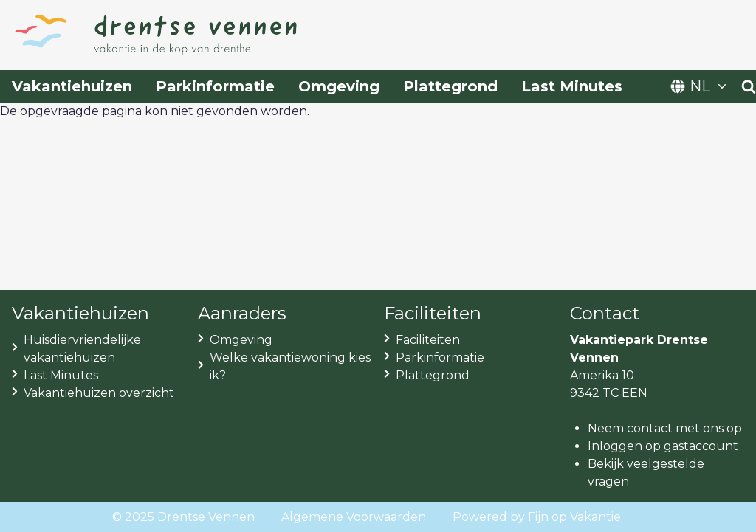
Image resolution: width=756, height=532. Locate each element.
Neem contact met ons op (665, 428)
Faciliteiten (428, 340)
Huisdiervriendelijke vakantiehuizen (82, 349)
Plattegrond (450, 86)
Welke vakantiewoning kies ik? (290, 366)
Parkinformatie (215, 86)
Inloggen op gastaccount (663, 446)
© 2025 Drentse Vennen (183, 517)
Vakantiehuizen (72, 86)
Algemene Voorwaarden (354, 517)
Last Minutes (572, 86)
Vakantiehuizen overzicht (99, 393)
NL (700, 86)
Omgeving (339, 86)
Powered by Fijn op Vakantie (537, 517)
